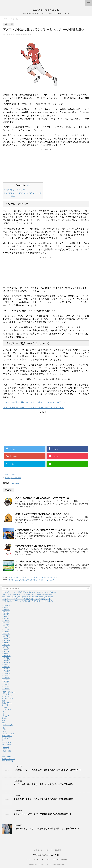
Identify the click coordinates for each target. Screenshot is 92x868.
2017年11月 (6, 671)
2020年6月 (6, 645)
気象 (3, 720)
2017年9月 (6, 676)
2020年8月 (6, 643)
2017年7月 (6, 680)
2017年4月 (6, 686)
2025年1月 (6, 614)
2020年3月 (6, 651)
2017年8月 (6, 678)
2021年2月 (6, 634)
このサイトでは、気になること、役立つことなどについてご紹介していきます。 (46, 859)
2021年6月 (6, 625)
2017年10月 (6, 673)
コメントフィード (8, 759)
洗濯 (4, 731)
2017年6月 (6, 682)
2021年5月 (6, 627)
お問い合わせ (38, 850)
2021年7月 (6, 623)
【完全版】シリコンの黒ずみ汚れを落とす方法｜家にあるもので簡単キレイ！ (31, 592)
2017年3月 (6, 689)
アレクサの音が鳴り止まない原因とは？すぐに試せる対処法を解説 (27, 594)
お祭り (5, 707)
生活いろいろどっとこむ (46, 10)
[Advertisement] (46, 164)
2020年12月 (6, 638)
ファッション (8, 725)
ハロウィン (7, 709)
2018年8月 (6, 667)
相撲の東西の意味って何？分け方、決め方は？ (36, 546)
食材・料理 (7, 751)
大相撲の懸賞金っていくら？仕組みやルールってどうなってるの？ (45, 530)
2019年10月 (6, 656)
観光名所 (6, 694)
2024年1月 (6, 618)
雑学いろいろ (7, 742)
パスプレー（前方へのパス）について (23, 193)
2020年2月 (6, 654)
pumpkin (15, 483)
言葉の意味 (6, 738)
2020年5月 (6, 647)
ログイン (5, 754)
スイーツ (6, 747)
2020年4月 (6, 649)
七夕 (4, 712)
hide (28, 185)
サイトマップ (48, 850)
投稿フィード (7, 757)
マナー (5, 727)
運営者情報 (58, 850)
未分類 (4, 718)
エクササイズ (7, 696)
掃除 (4, 729)
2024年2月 (6, 616)
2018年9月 (6, 665)
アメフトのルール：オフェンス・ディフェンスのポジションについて (33, 577)
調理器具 (6, 749)
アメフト (8, 478)
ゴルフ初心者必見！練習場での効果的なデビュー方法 (39, 562)
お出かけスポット (8, 692)
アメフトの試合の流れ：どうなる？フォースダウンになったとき (33, 408)
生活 (3, 723)
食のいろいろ (7, 745)
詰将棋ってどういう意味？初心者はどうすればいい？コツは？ (43, 514)
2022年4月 (6, 621)
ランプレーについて (15, 190)
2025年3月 (6, 610)
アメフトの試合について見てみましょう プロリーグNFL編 (42, 498)
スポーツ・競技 (10, 475)
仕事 (3, 701)
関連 (11, 196)
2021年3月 (6, 632)
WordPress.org (7, 761)
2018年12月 (6, 658)
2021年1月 (6, 636)
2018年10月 (6, 662)
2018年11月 (6, 660)
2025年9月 (6, 608)
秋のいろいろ (7, 736)
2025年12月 (6, 605)
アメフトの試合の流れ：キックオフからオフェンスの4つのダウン (34, 402)
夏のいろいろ (7, 703)
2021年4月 (6, 629)
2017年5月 (6, 684)
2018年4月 (6, 669)
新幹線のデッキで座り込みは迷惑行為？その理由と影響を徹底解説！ (27, 597)
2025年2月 (6, 612)
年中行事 (5, 705)
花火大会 (6, 716)
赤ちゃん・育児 (8, 734)
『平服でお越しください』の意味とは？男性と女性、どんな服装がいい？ (29, 601)
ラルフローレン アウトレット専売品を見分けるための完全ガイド (26, 599)
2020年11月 (6, 640)
